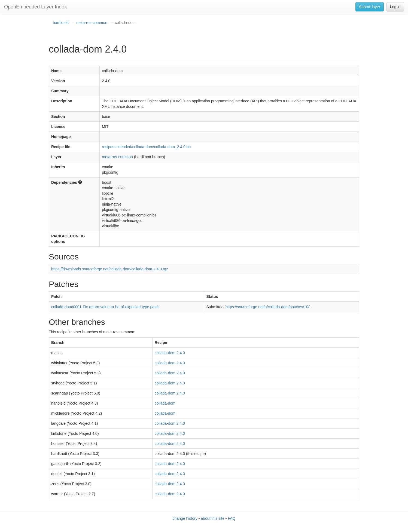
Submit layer (370, 7)
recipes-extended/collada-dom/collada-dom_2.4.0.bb (146, 147)
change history (185, 518)
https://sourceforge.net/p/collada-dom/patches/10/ (267, 307)
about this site (212, 518)
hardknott (61, 23)
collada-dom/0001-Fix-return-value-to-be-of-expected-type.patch (105, 307)
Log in (395, 7)
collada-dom (165, 403)
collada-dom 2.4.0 (170, 353)
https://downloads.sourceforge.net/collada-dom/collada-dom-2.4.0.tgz (110, 269)
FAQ (232, 518)
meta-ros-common (92, 23)
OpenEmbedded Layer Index (35, 7)
